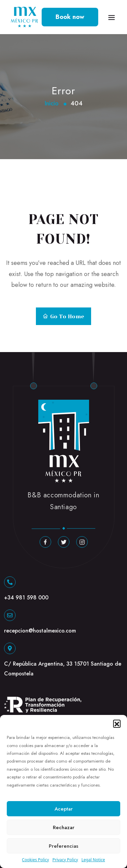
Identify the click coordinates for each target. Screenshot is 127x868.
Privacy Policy (65, 860)
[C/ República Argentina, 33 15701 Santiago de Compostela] (10, 648)
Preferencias (63, 846)
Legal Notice (93, 860)
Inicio (52, 103)
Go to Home (63, 317)
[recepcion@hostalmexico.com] (10, 615)
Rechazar (64, 827)
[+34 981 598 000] (10, 582)
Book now (70, 17)
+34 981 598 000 (26, 598)
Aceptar (64, 809)
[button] (117, 723)
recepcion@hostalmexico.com (40, 631)
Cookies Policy (36, 860)
